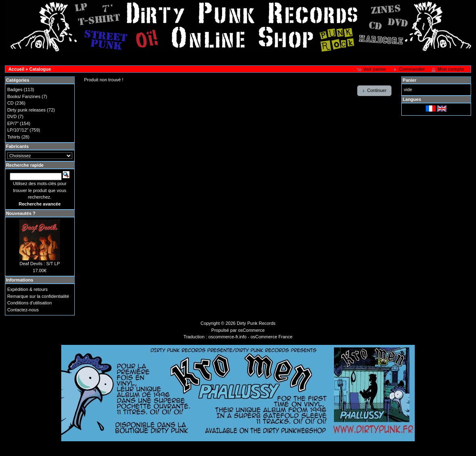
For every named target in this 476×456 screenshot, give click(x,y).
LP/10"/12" (18, 130)
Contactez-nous (23, 310)
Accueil (16, 69)
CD (11, 103)
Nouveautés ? (21, 213)
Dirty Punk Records (256, 323)
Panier (409, 80)
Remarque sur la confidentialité (38, 296)
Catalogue (40, 69)
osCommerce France (272, 337)
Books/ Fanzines (24, 96)
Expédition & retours (28, 289)
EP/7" (13, 123)
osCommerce (251, 330)
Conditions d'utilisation (30, 303)
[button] (372, 69)
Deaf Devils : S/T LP (40, 264)
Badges (15, 89)
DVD (12, 116)
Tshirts (14, 137)
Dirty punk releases (27, 110)
